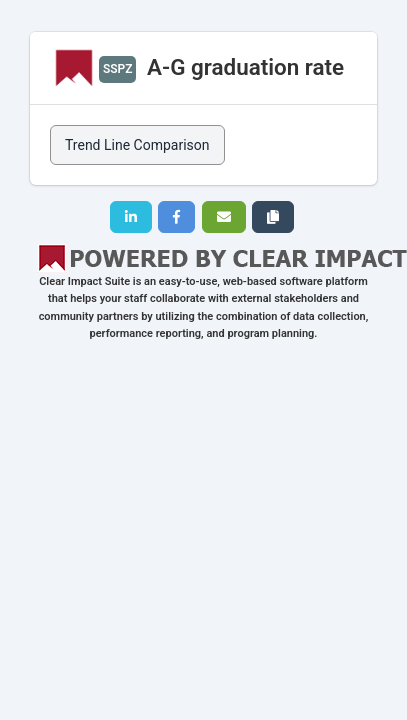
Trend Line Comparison (137, 145)
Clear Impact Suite (84, 281)
